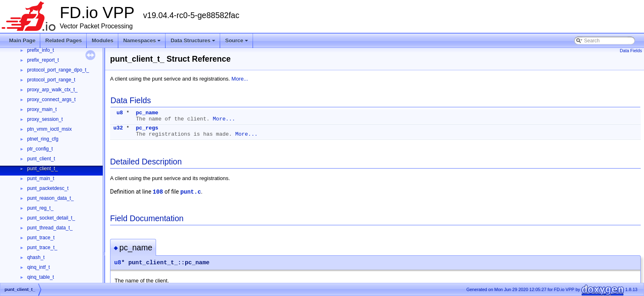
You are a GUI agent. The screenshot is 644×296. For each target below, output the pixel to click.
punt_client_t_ (43, 169)
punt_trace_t (41, 238)
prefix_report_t (43, 60)
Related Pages (63, 40)
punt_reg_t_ (40, 208)
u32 (118, 128)
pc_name (147, 113)
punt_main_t (41, 178)
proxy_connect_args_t (51, 99)
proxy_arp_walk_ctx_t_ (52, 90)
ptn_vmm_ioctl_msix (49, 129)
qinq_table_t (40, 277)
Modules (102, 40)
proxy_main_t (42, 109)
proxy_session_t (45, 119)
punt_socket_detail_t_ (51, 218)
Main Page (22, 40)
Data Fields (631, 51)
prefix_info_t (40, 50)
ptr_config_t (40, 149)
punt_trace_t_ (42, 247)
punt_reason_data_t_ (50, 198)
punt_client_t (41, 159)
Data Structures (193, 43)
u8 (120, 113)
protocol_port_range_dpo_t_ (58, 70)
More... (240, 79)
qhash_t (36, 257)
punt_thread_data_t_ (50, 228)
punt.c (191, 192)
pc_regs (147, 128)
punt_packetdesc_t (48, 188)
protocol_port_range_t (51, 80)
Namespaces (143, 43)
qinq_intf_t (38, 267)
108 (158, 192)
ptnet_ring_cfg (43, 139)
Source (237, 43)
